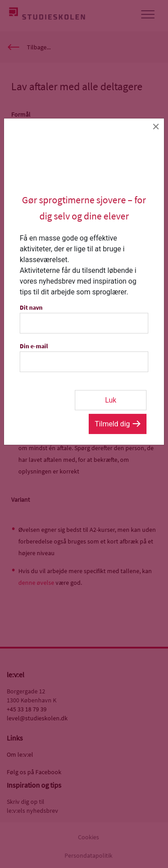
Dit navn (31, 307)
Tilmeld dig (112, 424)
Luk (110, 400)
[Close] (156, 126)
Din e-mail (34, 346)
